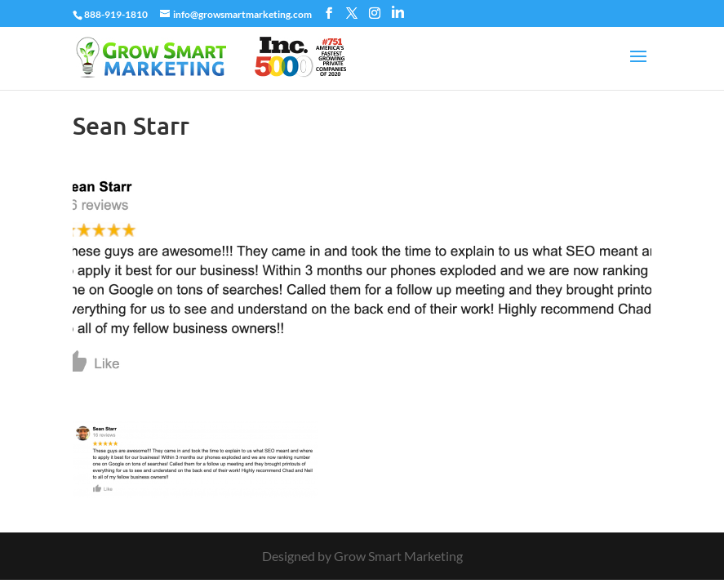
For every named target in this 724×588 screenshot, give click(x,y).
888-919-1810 (116, 14)
